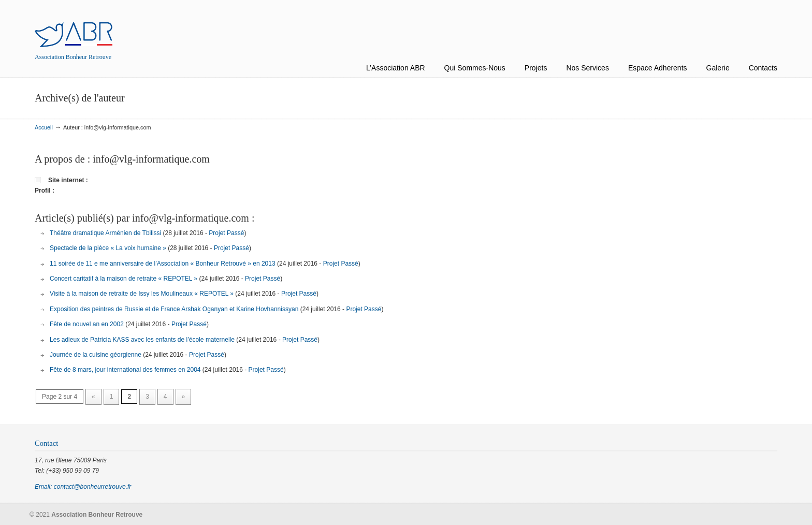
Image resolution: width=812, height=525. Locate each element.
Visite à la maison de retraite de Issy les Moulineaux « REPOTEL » (142, 294)
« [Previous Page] (93, 397)
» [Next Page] (184, 397)
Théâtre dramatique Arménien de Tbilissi (105, 233)
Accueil (44, 127)
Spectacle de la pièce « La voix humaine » (108, 248)
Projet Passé (226, 233)
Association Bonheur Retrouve (74, 25)
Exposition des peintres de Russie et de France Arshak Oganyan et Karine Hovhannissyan (174, 309)
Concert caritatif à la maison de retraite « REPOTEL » (124, 279)
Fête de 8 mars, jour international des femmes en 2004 (125, 370)
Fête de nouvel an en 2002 (87, 324)
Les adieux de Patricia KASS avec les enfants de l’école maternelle (142, 340)
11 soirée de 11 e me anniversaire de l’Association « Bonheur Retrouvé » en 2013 (163, 264)
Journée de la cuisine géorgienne (96, 355)
